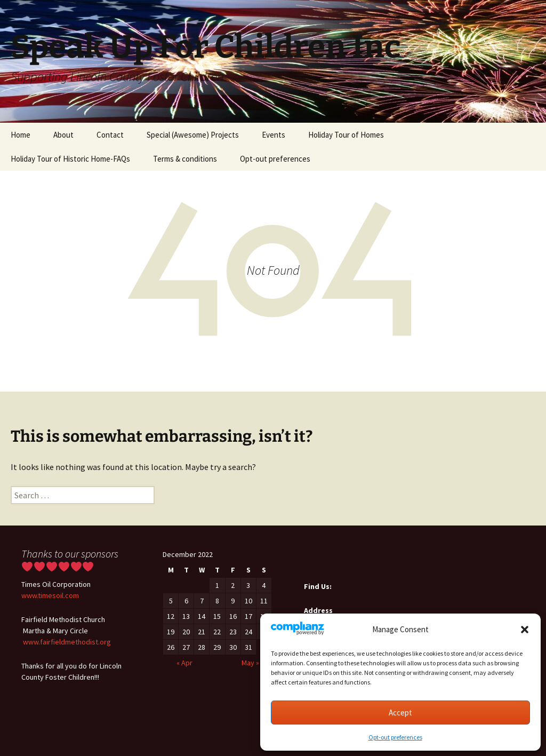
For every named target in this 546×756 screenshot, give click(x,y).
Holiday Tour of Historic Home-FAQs (70, 159)
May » (250, 663)
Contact (110, 135)
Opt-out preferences (395, 737)
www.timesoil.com (50, 595)
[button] (525, 630)
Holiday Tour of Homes (346, 135)
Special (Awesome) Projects (193, 135)
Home (21, 135)
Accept (400, 713)
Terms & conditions (185, 159)
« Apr (184, 663)
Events (274, 135)
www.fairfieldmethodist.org (67, 642)
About (63, 135)
